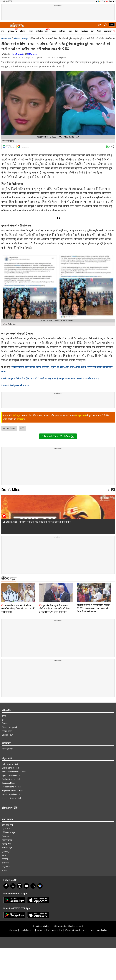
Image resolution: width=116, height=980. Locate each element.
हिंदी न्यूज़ (16, 415)
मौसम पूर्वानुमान (8, 749)
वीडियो (23, 31)
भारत (31, 31)
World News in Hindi (11, 768)
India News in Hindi (10, 764)
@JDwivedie (32, 54)
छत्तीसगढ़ (5, 863)
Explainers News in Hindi (13, 791)
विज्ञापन (5, 724)
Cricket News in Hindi (11, 779)
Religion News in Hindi (11, 787)
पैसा (76, 31)
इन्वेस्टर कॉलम (7, 731)
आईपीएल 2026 (42, 31)
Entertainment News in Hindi (14, 772)
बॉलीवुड (25, 38)
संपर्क (4, 716)
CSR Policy (57, 930)
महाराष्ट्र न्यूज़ (6, 844)
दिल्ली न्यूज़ (6, 829)
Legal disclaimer (27, 930)
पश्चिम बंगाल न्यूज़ (8, 832)
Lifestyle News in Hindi (12, 798)
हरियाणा (5, 859)
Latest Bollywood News (15, 385)
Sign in (112, 1)
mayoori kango (9, 428)
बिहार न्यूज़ (6, 836)
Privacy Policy (43, 930)
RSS (85, 930)
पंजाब (4, 855)
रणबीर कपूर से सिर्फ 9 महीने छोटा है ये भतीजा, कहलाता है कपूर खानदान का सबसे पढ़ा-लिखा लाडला (51, 378)
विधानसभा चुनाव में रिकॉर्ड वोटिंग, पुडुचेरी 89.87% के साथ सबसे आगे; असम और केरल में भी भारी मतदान (93, 589)
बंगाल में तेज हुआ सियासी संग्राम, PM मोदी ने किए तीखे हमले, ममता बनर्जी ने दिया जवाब (18, 590)
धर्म (92, 31)
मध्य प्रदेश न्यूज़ (7, 840)
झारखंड (5, 870)
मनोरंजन (62, 31)
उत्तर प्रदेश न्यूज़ (7, 825)
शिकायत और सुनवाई (9, 727)
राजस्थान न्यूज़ (7, 848)
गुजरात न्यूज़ (6, 851)
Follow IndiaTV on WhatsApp (58, 436)
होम (3, 31)
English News (8, 735)
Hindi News (6, 38)
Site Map (13, 930)
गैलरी (99, 31)
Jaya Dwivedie (18, 54)
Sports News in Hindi (11, 775)
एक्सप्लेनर (108, 31)
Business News (9, 783)
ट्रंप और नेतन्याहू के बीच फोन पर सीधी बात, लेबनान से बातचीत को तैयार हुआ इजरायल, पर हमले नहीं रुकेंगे (54, 590)
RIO (92, 930)
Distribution (102, 930)
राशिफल (84, 31)
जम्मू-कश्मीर (6, 867)
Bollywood (81, 415)
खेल (70, 31)
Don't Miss (11, 490)
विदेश (54, 31)
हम (3, 720)
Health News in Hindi (11, 794)
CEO (22, 428)
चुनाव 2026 (12, 31)
